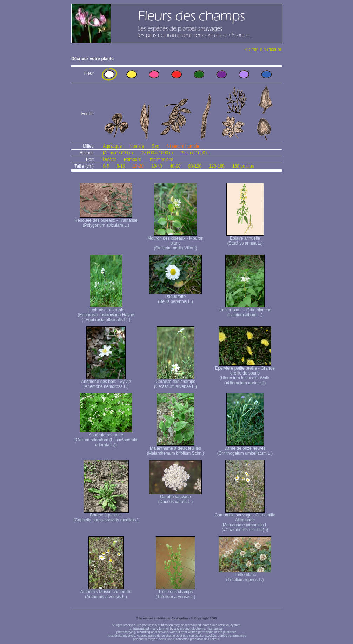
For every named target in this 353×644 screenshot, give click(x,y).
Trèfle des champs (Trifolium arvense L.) (176, 592)
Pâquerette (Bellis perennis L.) (175, 297)
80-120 (195, 166)
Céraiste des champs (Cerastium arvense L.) (175, 382)
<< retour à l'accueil (264, 50)
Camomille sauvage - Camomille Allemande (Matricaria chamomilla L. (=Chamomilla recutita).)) (245, 521)
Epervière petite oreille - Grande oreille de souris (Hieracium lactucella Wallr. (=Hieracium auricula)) (245, 374)
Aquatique (112, 146)
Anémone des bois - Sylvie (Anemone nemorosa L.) (106, 382)
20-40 (157, 166)
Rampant (132, 160)
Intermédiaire (161, 160)
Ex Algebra (180, 618)
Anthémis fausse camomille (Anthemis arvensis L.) (106, 592)
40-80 (175, 166)
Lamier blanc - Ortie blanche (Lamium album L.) (245, 310)
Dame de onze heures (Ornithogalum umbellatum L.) (245, 449)
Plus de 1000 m (195, 153)
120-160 (217, 166)
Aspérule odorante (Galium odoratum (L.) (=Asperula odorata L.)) (106, 438)
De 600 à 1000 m (156, 153)
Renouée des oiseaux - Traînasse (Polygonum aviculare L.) (106, 221)
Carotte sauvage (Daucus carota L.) (175, 497)
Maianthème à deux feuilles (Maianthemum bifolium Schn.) (176, 449)
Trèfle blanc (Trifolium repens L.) (245, 575)
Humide (137, 146)
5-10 (121, 166)
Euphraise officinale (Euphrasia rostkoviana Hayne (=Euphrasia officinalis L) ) (106, 313)
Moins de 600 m (118, 153)
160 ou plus (243, 166)
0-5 (106, 166)
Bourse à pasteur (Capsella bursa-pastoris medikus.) (106, 516)
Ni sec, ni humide (183, 146)
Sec (155, 146)
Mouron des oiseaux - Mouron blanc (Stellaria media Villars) (175, 241)
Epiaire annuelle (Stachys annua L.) (245, 239)
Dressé (109, 160)
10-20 (138, 166)
